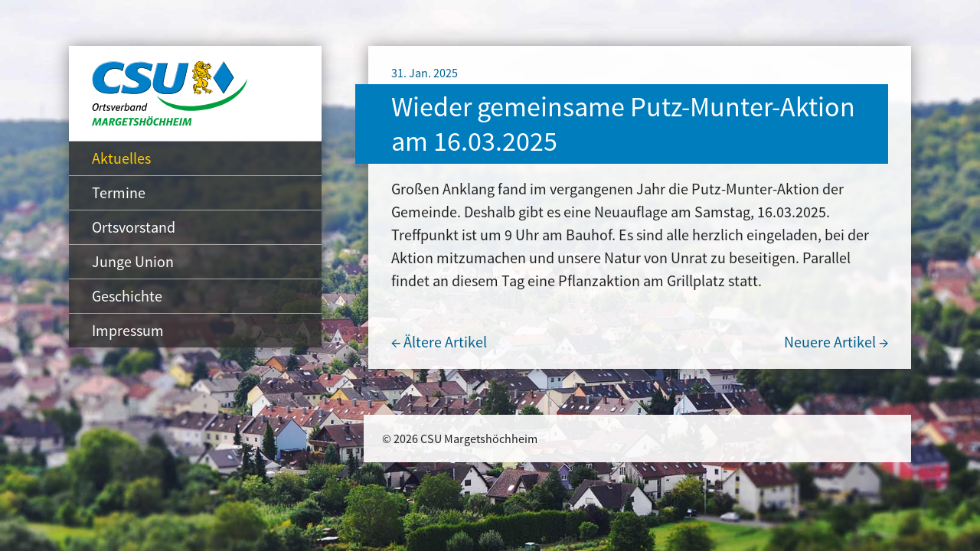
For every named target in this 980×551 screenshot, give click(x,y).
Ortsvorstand (134, 227)
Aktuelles (121, 158)
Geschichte (127, 296)
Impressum (128, 330)
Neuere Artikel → (836, 342)
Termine (119, 192)
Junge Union (133, 261)
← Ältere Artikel (439, 342)
